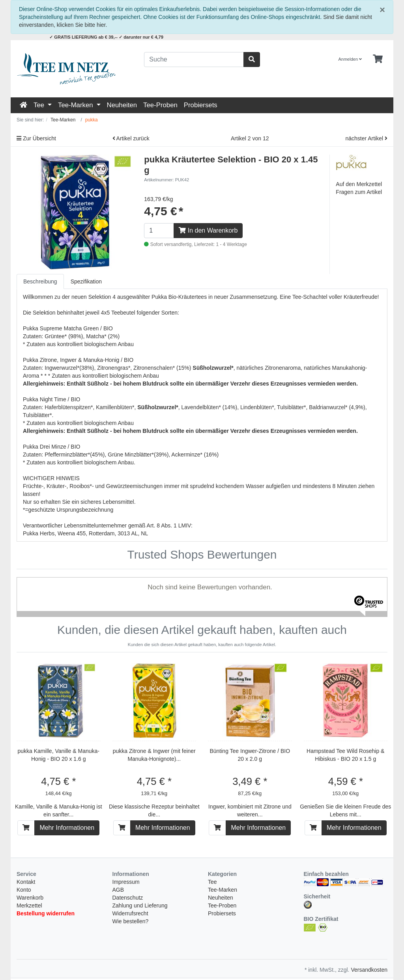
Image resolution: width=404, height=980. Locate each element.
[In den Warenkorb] (26, 782)
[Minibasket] (378, 59)
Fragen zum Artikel (359, 192)
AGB (118, 844)
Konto (24, 844)
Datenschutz (128, 852)
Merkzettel (29, 860)
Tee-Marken (76, 105)
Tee (40, 105)
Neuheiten (122, 105)
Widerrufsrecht (130, 868)
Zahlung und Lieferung (140, 860)
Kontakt (26, 836)
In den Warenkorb (208, 230)
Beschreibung (40, 281)
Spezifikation (86, 281)
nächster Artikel (366, 138)
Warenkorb (30, 852)
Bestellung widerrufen (46, 868)
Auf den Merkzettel (359, 184)
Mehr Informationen (67, 782)
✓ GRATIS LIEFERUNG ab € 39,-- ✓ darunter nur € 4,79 (106, 37)
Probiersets (201, 105)
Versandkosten (369, 924)
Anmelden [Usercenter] (350, 59)
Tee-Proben (160, 105)
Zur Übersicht (36, 138)
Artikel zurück (131, 138)
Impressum (126, 836)
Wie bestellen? (131, 876)
